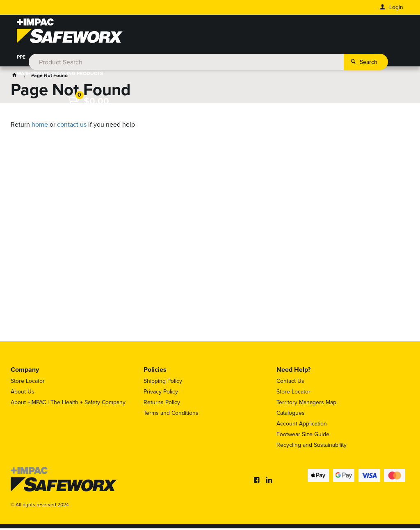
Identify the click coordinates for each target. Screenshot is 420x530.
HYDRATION (150, 59)
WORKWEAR (52, 59)
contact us (72, 126)
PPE (21, 59)
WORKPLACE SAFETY (250, 59)
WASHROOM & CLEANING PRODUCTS (60, 75)
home (40, 126)
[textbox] (198, 33)
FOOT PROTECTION (101, 59)
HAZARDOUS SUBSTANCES (318, 59)
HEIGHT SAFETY (195, 59)
